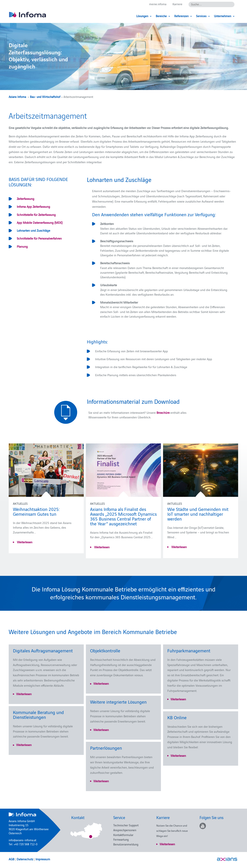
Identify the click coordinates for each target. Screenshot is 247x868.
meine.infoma (158, 4)
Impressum (43, 859)
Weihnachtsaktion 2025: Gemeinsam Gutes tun (36, 511)
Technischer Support (126, 825)
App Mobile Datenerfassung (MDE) (40, 222)
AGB (11, 859)
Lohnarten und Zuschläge (33, 230)
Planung (22, 246)
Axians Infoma (17, 97)
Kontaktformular (123, 835)
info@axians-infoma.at (22, 840)
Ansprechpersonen (125, 830)
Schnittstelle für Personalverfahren (39, 238)
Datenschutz (25, 859)
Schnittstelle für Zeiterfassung (36, 214)
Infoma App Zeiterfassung (33, 206)
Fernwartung (121, 839)
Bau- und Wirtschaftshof (45, 97)
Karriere (177, 4)
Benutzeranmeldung (126, 844)
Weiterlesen (24, 542)
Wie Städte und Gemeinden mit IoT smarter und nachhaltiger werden (198, 514)
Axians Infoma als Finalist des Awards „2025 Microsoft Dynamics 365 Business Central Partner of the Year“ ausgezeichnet (123, 516)
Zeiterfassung (26, 198)
